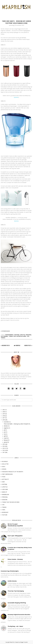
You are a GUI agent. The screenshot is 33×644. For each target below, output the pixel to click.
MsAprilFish (12, 642)
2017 (4, 418)
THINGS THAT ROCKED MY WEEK (17, 336)
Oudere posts (28, 345)
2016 (4, 420)
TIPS (28, 336)
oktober (6, 426)
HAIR (3, 482)
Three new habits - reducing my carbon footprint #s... (17, 424)
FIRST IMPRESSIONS (7, 474)
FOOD (4, 477)
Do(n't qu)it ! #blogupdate (15, 536)
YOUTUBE (5, 515)
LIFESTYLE (23, 335)
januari (5, 442)
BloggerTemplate (24, 642)
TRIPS (4, 510)
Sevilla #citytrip (12, 581)
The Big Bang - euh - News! (15, 626)
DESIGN (4, 469)
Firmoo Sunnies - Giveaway (15, 559)
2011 (4, 452)
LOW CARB (5, 489)
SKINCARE (5, 500)
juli (4, 430)
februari (6, 440)
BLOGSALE (5, 461)
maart (5, 438)
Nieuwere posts (6, 345)
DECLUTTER (5, 464)
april (5, 436)
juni (5, 432)
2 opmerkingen (5, 331)
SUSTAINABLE (4, 336)
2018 (4, 416)
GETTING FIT (5, 479)
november (6, 422)
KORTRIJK (17, 335)
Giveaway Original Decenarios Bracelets (19, 615)
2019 (4, 414)
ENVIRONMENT (9, 335)
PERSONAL (29, 335)
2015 (4, 444)
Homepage (18, 345)
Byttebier (16, 97)
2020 (4, 412)
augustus (6, 428)
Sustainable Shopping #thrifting (17, 603)
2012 (4, 450)
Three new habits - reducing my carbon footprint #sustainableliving (16, 22)
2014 (4, 446)
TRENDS (3, 338)
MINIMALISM (5, 494)
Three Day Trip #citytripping (16, 591)
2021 (4, 410)
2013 (4, 448)
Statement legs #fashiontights (10, 571)
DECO (4, 467)
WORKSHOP (5, 512)
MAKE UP (4, 492)
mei (5, 434)
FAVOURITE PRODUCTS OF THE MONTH (13, 472)
